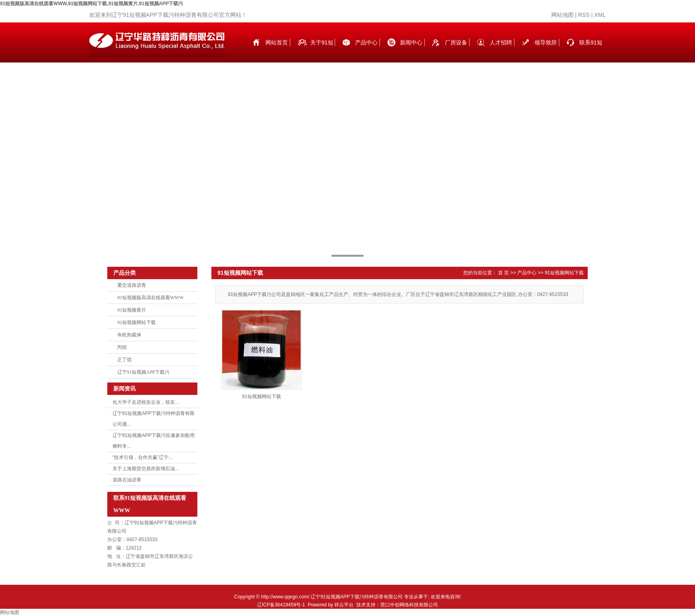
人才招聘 (501, 42)
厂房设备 (456, 42)
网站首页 (277, 42)
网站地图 (562, 15)
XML (600, 15)
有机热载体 (129, 335)
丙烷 (122, 347)
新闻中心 (411, 42)
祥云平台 (344, 605)
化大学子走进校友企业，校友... (146, 402)
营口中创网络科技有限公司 (409, 605)
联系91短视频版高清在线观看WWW (591, 51)
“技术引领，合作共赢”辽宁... (143, 457)
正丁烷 (125, 360)
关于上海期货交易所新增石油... (146, 469)
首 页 (503, 273)
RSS (584, 15)
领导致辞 (546, 42)
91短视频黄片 (132, 310)
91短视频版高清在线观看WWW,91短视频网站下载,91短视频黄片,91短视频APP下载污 (91, 4)
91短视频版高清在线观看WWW (151, 298)
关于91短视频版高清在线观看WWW (322, 51)
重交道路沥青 (132, 285)
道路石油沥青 (127, 480)
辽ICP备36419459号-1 (281, 605)
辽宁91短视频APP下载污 (143, 372)
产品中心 (366, 42)
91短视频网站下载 (137, 322)
